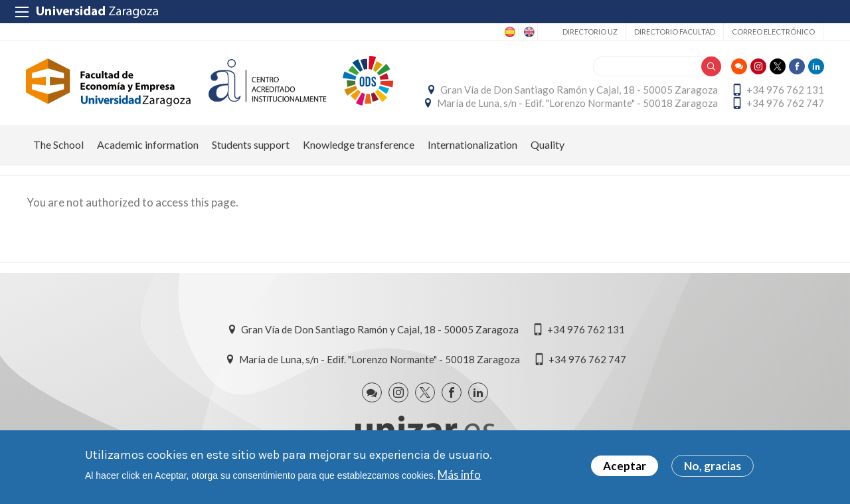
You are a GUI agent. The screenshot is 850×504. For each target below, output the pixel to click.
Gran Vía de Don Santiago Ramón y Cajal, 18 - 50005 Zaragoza (578, 91)
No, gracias (713, 466)
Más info (459, 474)
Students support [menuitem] (251, 147)
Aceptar (625, 466)
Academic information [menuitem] (148, 147)
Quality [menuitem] (548, 147)
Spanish (509, 32)
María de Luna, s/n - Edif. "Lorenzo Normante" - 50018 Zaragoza (577, 104)
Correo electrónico (773, 32)
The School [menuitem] (58, 147)
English (528, 32)
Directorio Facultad (675, 32)
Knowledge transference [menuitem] (359, 147)
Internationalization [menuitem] (472, 147)
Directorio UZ (590, 32)
